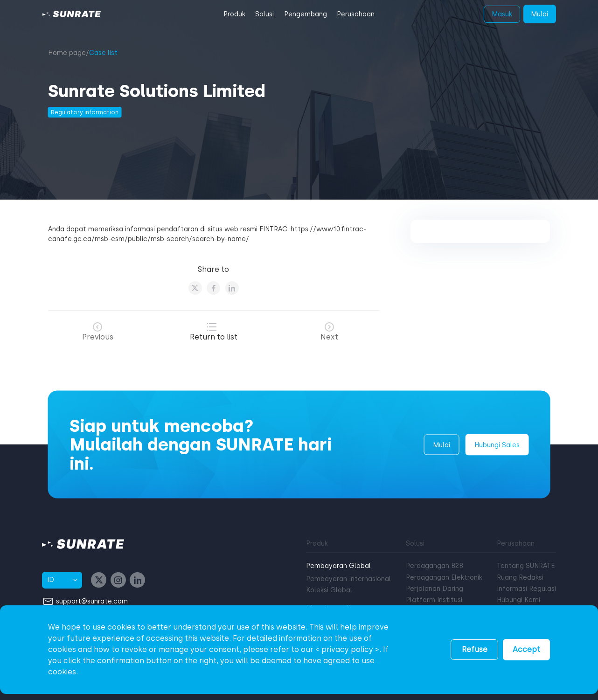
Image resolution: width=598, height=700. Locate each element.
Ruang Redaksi (520, 578)
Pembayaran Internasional (348, 579)
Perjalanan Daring (435, 589)
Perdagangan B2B (435, 566)
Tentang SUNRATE (526, 566)
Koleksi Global (329, 590)
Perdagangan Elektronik (444, 578)
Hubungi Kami (518, 600)
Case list (103, 53)
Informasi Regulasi (526, 589)
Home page (67, 53)
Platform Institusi (434, 600)
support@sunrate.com (92, 601)
